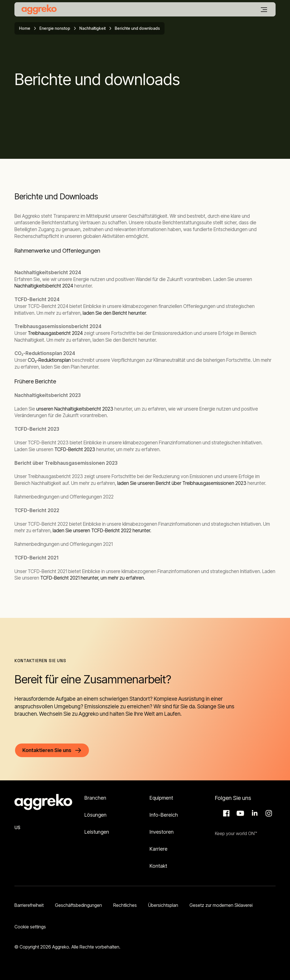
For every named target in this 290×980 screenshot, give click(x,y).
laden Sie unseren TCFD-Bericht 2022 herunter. (102, 531)
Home (25, 28)
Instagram (268, 813)
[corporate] (39, 9)
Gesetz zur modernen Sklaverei (221, 905)
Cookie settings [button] (30, 927)
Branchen (95, 798)
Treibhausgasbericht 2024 (55, 333)
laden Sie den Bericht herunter (114, 313)
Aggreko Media (240, 813)
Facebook (225, 813)
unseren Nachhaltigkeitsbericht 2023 (75, 409)
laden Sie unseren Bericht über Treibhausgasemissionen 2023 (182, 483)
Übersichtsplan (163, 905)
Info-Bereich (164, 815)
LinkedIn (254, 813)
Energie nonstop (55, 28)
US (17, 827)
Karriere (158, 849)
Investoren (162, 832)
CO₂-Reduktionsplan (49, 360)
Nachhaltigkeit (92, 28)
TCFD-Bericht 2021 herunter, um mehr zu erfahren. (93, 578)
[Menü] (264, 10)
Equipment (161, 798)
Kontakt (158, 866)
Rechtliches (125, 905)
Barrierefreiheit (29, 905)
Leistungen (97, 832)
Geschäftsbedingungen (78, 905)
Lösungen (95, 815)
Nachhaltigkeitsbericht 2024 (44, 286)
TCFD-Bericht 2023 (75, 449)
